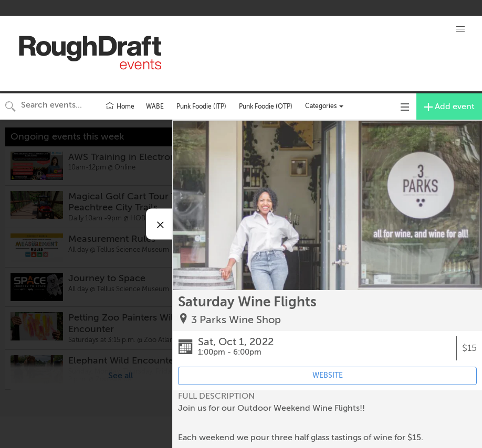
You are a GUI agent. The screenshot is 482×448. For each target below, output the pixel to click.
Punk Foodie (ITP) (201, 106)
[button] (460, 29)
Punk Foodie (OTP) (266, 106)
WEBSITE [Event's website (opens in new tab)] (328, 375)
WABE (155, 106)
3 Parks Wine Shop (236, 320)
